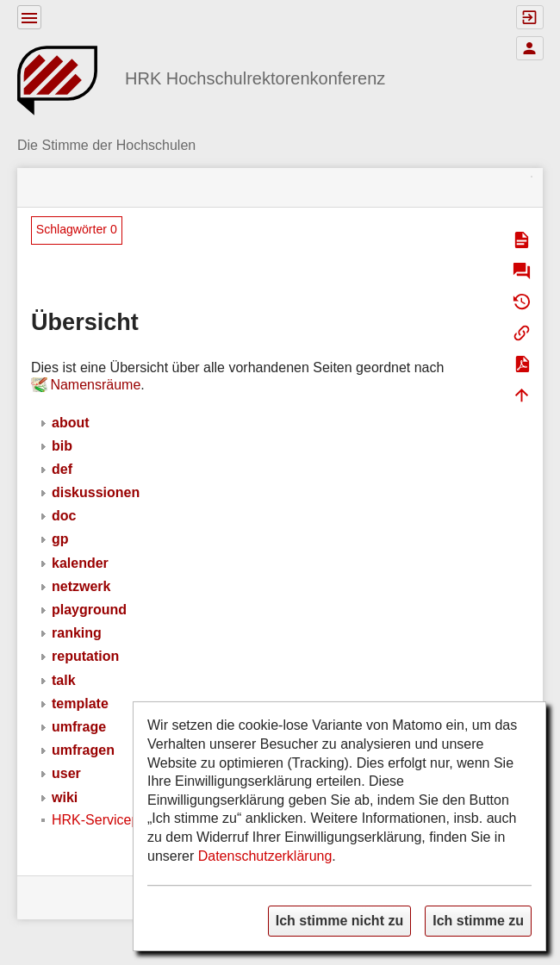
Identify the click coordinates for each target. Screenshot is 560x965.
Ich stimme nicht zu (339, 921)
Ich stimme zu (478, 921)
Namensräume (95, 385)
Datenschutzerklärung (265, 856)
